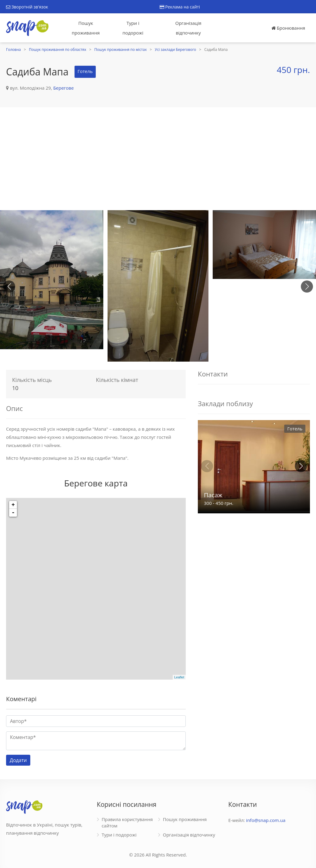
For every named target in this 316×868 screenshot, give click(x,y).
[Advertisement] (158, 159)
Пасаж (213, 495)
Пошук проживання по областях (58, 50)
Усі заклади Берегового (175, 50)
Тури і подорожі (133, 28)
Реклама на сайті (180, 7)
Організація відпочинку (188, 28)
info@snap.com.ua (266, 820)
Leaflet (179, 677)
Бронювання (288, 28)
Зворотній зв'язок (27, 7)
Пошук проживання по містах (120, 50)
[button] (307, 287)
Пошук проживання (86, 28)
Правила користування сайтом (127, 822)
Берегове (64, 88)
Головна (13, 50)
